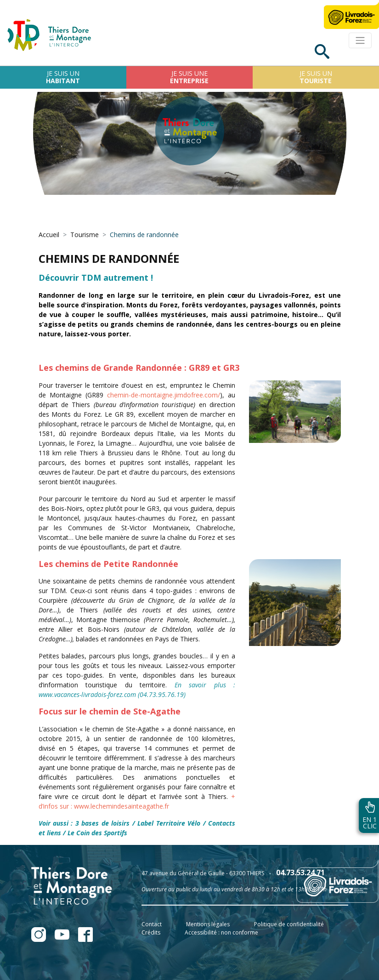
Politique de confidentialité (289, 924)
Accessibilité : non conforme (221, 932)
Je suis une (189, 77)
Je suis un (63, 77)
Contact (152, 924)
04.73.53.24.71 (300, 872)
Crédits (151, 932)
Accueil (49, 235)
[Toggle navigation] (360, 40)
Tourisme (85, 235)
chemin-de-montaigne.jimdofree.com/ (164, 395)
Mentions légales (208, 924)
